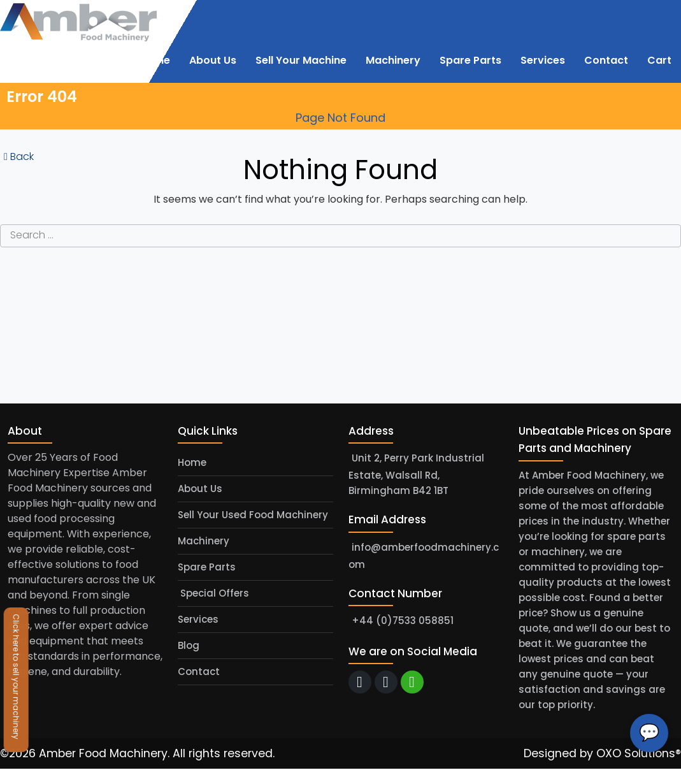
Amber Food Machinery (103, 753)
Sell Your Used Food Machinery (253, 515)
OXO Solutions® (639, 753)
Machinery (204, 541)
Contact (199, 671)
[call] (386, 682)
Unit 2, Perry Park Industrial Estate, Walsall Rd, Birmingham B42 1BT (416, 475)
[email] (360, 682)
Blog (189, 645)
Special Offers (213, 593)
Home (192, 462)
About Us (200, 489)
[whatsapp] (412, 682)
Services (198, 619)
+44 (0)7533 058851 (403, 621)
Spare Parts (207, 567)
